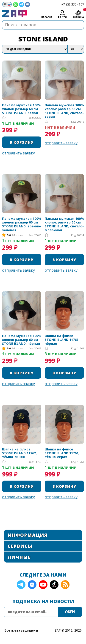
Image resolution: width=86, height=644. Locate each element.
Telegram (21, 585)
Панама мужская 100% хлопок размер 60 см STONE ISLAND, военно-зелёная (22, 225)
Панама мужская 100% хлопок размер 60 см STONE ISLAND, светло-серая (64, 111)
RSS (65, 585)
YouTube (43, 585)
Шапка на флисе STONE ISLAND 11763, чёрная (62, 340)
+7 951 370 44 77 (73, 4)
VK (32, 585)
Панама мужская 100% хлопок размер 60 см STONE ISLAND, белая (22, 109)
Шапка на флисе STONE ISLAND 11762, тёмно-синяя (19, 453)
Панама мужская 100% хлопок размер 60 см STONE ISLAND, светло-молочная (64, 225)
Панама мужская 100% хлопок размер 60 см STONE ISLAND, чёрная (22, 340)
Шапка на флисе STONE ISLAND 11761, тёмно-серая (62, 453)
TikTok (54, 585)
